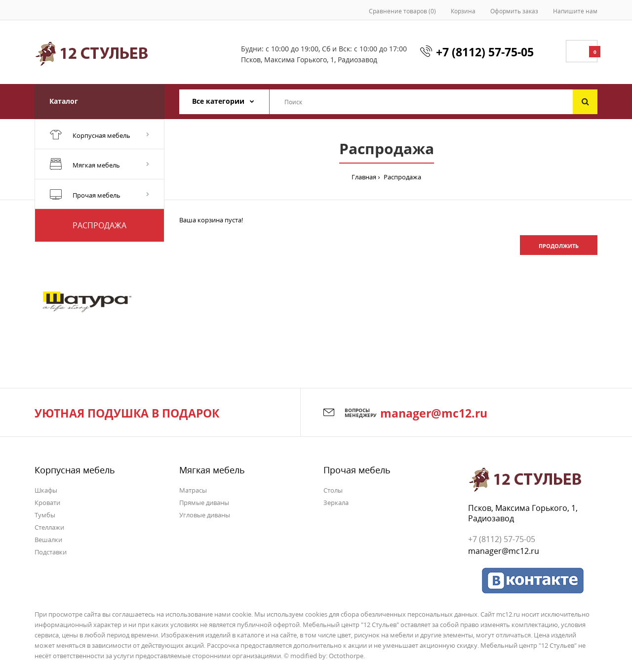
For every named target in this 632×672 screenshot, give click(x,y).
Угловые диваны (205, 515)
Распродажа (402, 177)
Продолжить (559, 246)
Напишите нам (575, 11)
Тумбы (45, 515)
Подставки (51, 552)
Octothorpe (346, 656)
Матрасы (193, 490)
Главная (364, 177)
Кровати (47, 503)
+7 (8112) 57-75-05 (485, 52)
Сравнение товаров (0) (402, 11)
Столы (333, 490)
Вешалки (48, 540)
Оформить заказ (514, 11)
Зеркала (336, 503)
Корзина (463, 11)
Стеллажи (49, 527)
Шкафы (46, 490)
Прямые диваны (204, 503)
